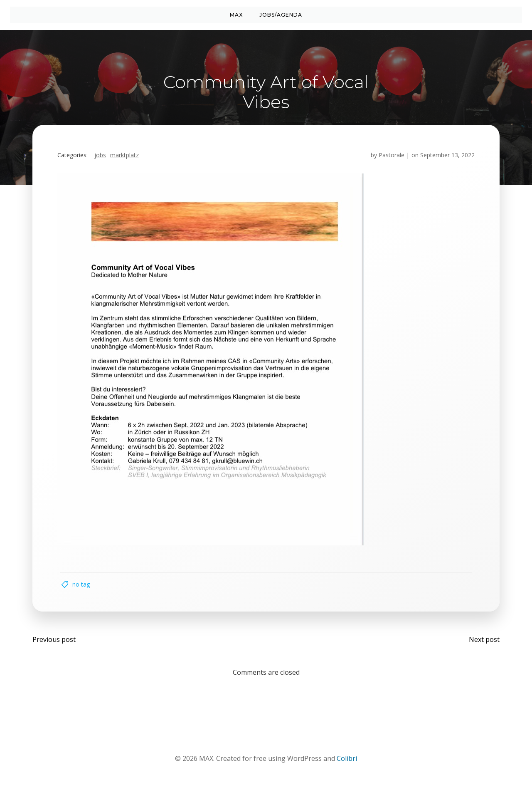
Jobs (101, 156)
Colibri (347, 760)
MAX (236, 15)
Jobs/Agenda (281, 15)
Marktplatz (125, 156)
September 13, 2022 (447, 156)
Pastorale (391, 156)
